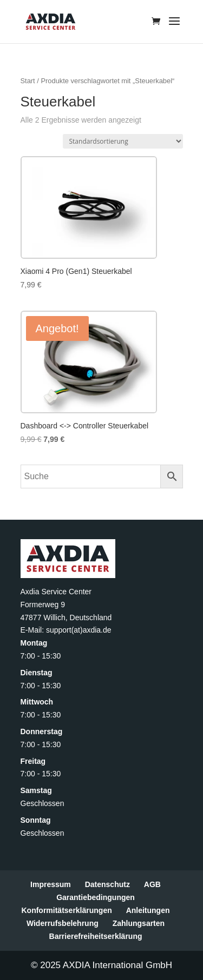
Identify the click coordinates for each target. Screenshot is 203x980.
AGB (152, 884)
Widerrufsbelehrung (63, 923)
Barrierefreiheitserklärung (96, 936)
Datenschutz (107, 884)
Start (28, 81)
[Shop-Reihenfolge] (123, 141)
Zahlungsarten (139, 923)
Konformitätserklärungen (66, 910)
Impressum (51, 884)
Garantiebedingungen (96, 897)
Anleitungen (148, 910)
